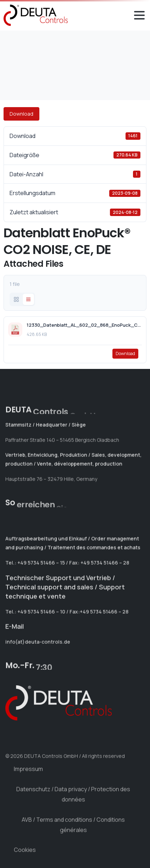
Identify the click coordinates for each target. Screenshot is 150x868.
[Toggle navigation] (139, 15)
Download (21, 114)
